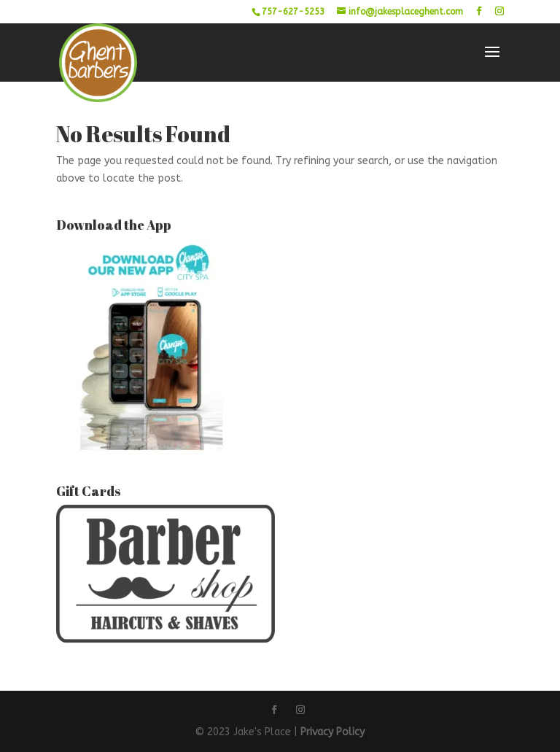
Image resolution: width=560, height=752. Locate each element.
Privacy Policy (332, 732)
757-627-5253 (293, 12)
